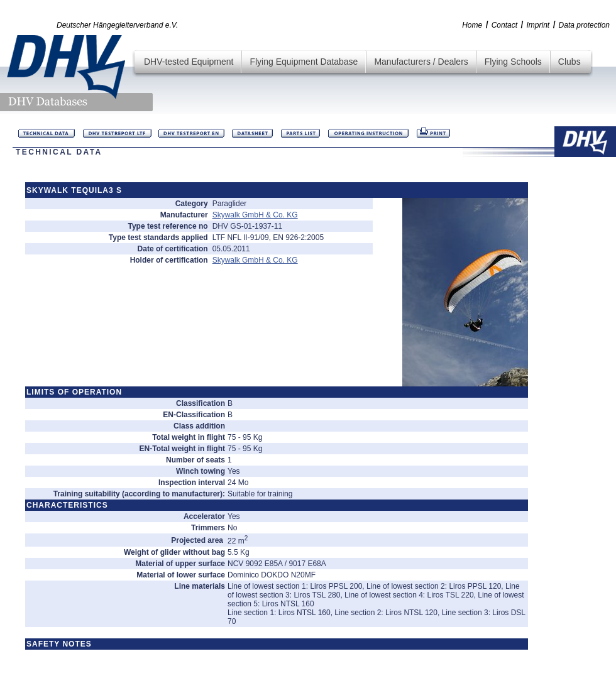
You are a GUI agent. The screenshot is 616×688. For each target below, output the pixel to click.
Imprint (538, 25)
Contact (504, 25)
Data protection (584, 25)
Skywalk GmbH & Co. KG (255, 215)
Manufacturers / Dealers (421, 62)
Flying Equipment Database (304, 62)
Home (472, 25)
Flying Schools (513, 62)
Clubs (569, 62)
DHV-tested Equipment (189, 62)
